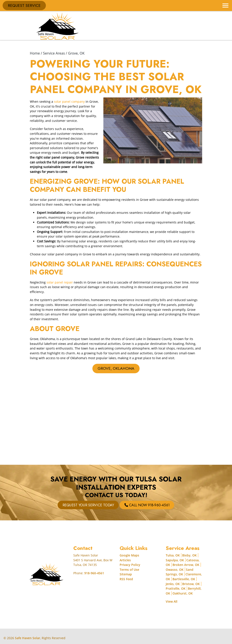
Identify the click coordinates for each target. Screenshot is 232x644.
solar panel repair (60, 282)
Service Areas (54, 53)
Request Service (24, 5)
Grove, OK (76, 53)
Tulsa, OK (173, 555)
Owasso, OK (175, 570)
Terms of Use (129, 570)
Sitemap (126, 574)
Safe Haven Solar (28, 638)
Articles (125, 560)
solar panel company (69, 102)
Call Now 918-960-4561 (125, 505)
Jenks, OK (173, 584)
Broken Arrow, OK (186, 565)
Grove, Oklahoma (116, 368)
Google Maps (129, 555)
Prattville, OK (176, 588)
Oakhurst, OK (183, 593)
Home (35, 53)
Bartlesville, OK (184, 579)
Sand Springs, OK (180, 572)
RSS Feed (126, 579)
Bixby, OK (189, 555)
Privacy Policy (130, 565)
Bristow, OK (191, 584)
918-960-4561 (94, 573)
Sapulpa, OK (175, 560)
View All (172, 601)
